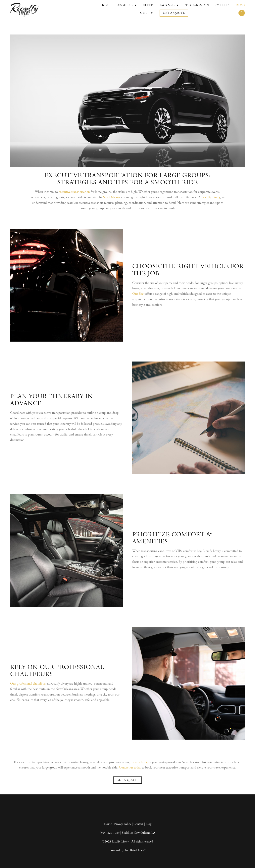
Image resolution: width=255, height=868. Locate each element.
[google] (139, 814)
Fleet (148, 5)
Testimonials (197, 5)
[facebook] (117, 814)
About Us (127, 5)
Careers (222, 5)
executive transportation (74, 192)
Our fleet (138, 294)
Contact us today (130, 768)
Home (106, 5)
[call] (242, 13)
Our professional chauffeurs (28, 684)
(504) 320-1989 (110, 833)
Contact (138, 824)
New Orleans (111, 197)
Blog (241, 5)
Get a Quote (174, 13)
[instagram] (128, 814)
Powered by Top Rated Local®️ (127, 850)
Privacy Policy (123, 824)
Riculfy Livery (211, 197)
